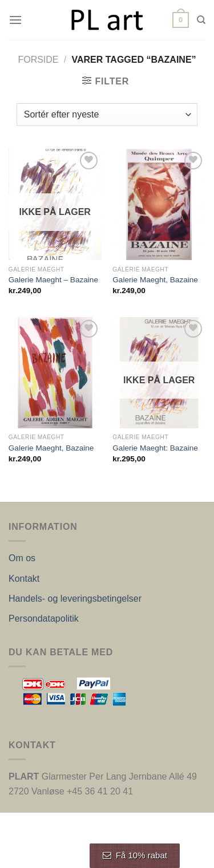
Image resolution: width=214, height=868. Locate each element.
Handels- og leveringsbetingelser (75, 599)
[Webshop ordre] (107, 115)
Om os (22, 558)
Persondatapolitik (44, 618)
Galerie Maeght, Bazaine (155, 280)
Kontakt (24, 579)
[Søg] (201, 20)
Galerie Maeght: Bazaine (155, 448)
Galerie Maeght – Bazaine (53, 280)
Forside (38, 60)
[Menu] (15, 20)
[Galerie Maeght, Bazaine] (159, 204)
